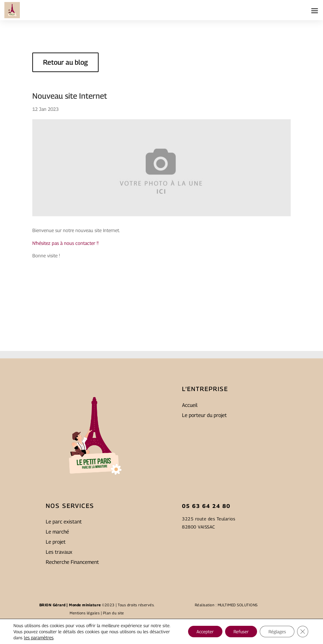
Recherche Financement (72, 608)
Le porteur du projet (204, 461)
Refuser (234, 628)
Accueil (190, 451)
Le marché (57, 577)
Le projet (56, 587)
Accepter (194, 628)
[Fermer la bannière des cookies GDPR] (302, 629)
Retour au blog (65, 62)
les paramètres (60, 638)
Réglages (274, 628)
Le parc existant (64, 567)
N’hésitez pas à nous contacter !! (65, 243)
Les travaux (59, 598)
